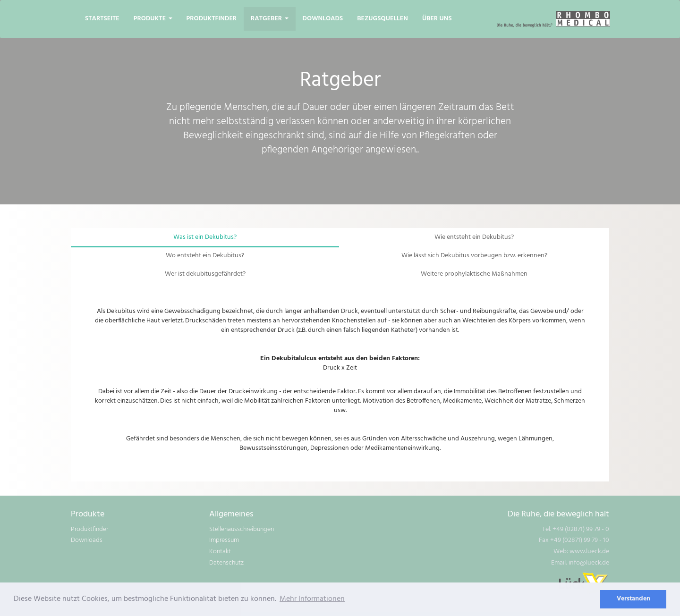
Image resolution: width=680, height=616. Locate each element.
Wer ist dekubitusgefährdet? (205, 274)
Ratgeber (269, 19)
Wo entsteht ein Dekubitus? (205, 256)
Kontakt (220, 552)
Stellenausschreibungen (242, 529)
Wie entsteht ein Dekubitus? (474, 237)
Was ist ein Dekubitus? (205, 237)
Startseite (102, 19)
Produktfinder (212, 19)
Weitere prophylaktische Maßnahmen (474, 274)
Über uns (437, 19)
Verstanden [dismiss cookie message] (633, 599)
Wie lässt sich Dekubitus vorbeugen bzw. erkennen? (474, 256)
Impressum (224, 540)
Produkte (153, 19)
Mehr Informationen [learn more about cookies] (312, 599)
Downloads (323, 19)
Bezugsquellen (382, 19)
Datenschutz (226, 563)
